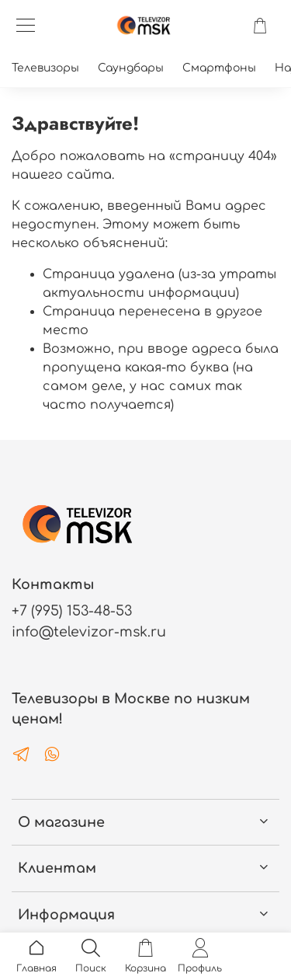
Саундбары (131, 68)
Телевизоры (45, 68)
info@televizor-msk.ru (89, 632)
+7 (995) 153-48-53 (72, 611)
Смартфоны (219, 68)
